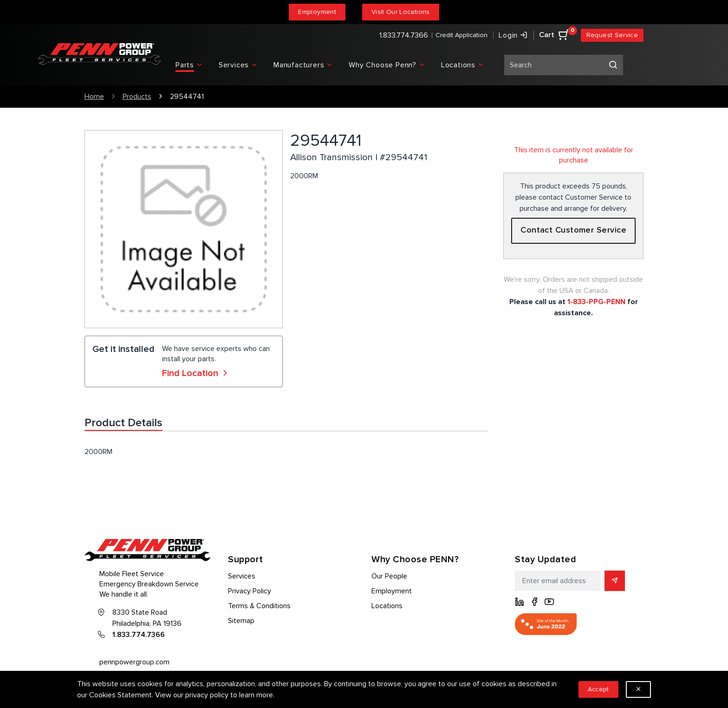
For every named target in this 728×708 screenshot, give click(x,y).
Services (242, 576)
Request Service (612, 35)
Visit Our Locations (401, 12)
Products (137, 97)
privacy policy (207, 695)
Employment (317, 12)
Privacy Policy (250, 591)
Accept (598, 689)
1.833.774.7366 (404, 35)
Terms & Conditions (259, 606)
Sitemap (241, 621)
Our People (389, 576)
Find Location (196, 373)
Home (94, 97)
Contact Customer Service (573, 230)
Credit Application (461, 35)
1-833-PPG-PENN (596, 302)
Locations (387, 606)
